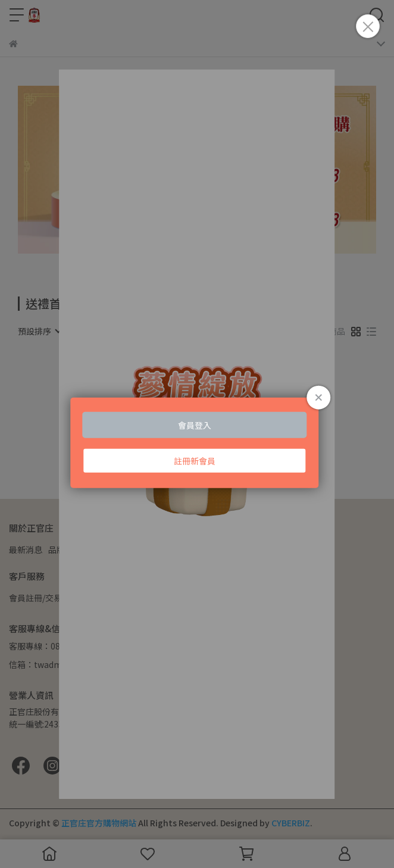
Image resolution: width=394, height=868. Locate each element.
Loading (197, 443)
